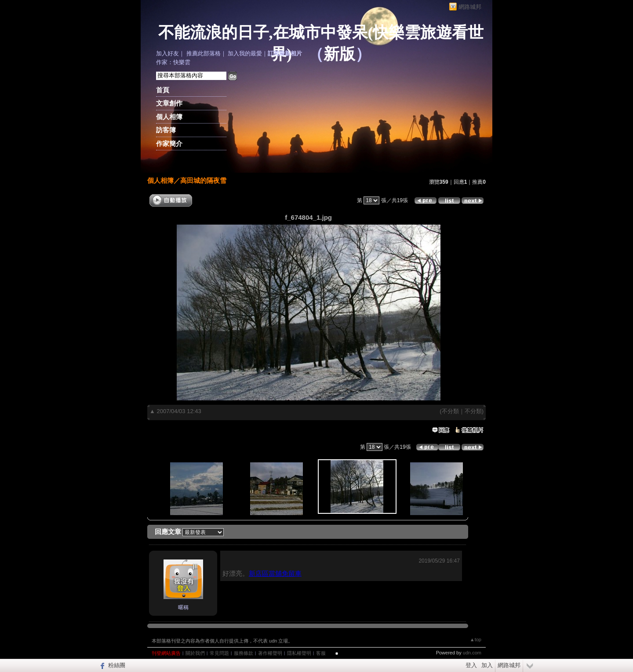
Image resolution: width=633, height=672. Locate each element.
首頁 (163, 90)
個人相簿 (169, 117)
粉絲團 (117, 665)
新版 (339, 54)
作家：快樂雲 (173, 62)
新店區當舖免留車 (275, 573)
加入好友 (167, 53)
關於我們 (195, 653)
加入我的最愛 (245, 53)
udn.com (472, 653)
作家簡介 (169, 143)
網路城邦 (470, 7)
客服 (321, 653)
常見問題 (219, 653)
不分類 (450, 411)
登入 (471, 665)
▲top (476, 639)
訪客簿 (166, 130)
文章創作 (169, 103)
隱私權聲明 (299, 653)
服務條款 (244, 653)
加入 (487, 665)
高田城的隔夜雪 (203, 180)
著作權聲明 (270, 653)
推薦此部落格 (204, 53)
